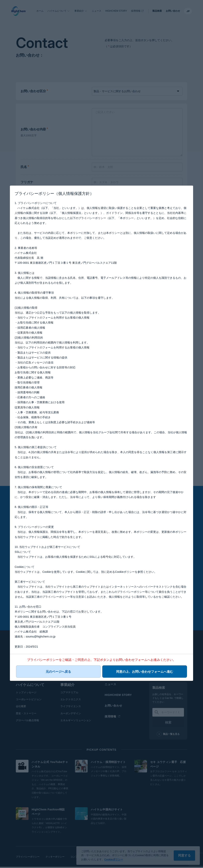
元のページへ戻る (65, 673)
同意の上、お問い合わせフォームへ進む (138, 673)
